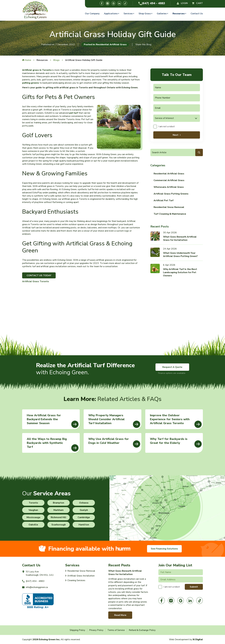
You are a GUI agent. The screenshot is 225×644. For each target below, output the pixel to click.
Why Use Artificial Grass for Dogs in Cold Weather (114, 442)
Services (128, 14)
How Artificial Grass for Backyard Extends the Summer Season (53, 421)
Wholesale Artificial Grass (169, 187)
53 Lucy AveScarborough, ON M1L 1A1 (38, 573)
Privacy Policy (96, 630)
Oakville (33, 525)
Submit (194, 587)
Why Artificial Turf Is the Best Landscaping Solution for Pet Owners (180, 272)
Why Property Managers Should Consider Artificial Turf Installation (114, 421)
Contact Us (197, 14)
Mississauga (33, 517)
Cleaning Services (76, 580)
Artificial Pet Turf (164, 200)
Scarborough (59, 525)
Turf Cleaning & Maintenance (170, 214)
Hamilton (84, 525)
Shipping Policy (77, 630)
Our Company (92, 14)
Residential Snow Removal (169, 207)
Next (176, 135)
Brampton (59, 503)
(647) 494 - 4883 (152, 3)
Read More (120, 615)
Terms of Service (116, 630)
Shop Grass (145, 14)
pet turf (74, 113)
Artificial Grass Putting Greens (171, 194)
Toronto (33, 503)
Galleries (162, 14)
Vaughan (33, 510)
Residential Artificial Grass (169, 174)
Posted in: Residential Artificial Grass (105, 44)
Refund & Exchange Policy (142, 630)
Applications (111, 14)
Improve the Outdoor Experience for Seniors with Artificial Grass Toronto (176, 421)
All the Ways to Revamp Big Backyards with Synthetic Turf (53, 444)
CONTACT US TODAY (39, 275)
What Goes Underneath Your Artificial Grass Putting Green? (180, 255)
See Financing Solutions (164, 549)
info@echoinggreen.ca (35, 587)
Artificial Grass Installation (81, 576)
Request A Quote (172, 367)
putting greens (31, 83)
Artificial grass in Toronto (37, 70)
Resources (179, 14)
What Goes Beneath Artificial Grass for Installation (180, 238)
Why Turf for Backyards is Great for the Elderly (176, 442)
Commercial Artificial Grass (169, 180)
